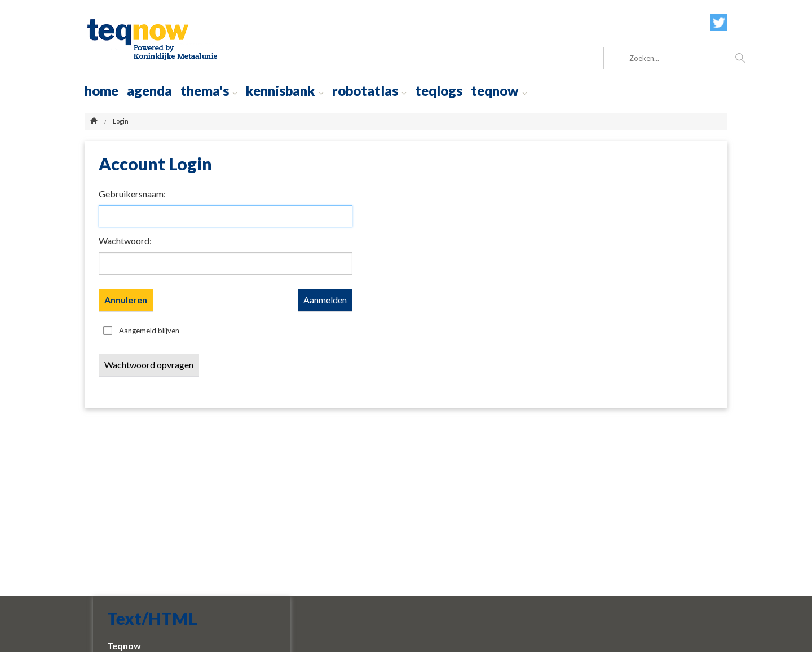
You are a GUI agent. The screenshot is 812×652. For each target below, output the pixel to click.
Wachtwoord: (125, 241)
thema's (209, 91)
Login (121, 121)
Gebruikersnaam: (132, 194)
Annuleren (126, 300)
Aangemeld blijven (149, 331)
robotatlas (369, 91)
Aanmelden (325, 300)
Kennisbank (285, 91)
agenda (149, 91)
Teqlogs (439, 91)
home (101, 91)
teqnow (499, 91)
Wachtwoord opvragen (149, 365)
